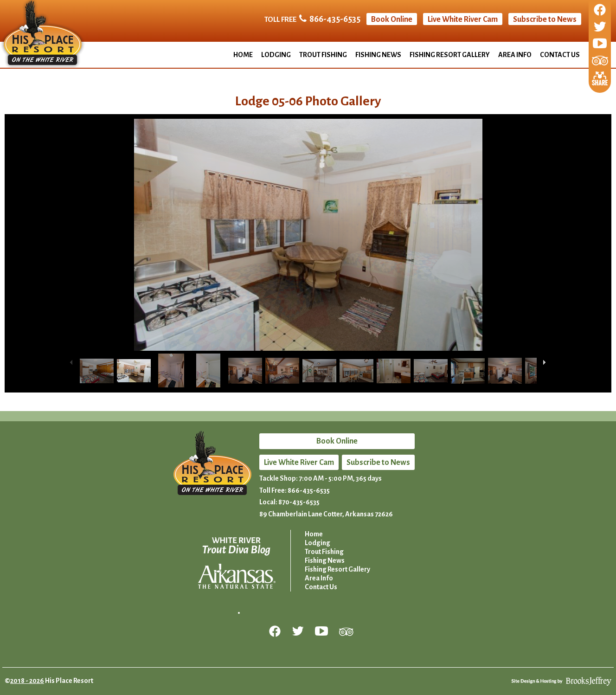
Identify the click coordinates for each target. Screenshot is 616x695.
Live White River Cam (463, 19)
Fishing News (378, 55)
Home (243, 55)
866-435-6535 (335, 19)
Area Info (515, 55)
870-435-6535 (299, 502)
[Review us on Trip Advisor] (600, 61)
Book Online (392, 19)
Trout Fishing (323, 55)
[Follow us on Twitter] (600, 27)
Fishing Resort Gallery (450, 55)
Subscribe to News (545, 19)
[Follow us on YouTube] (600, 44)
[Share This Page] (600, 77)
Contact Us (560, 55)
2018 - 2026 (27, 681)
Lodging (276, 55)
